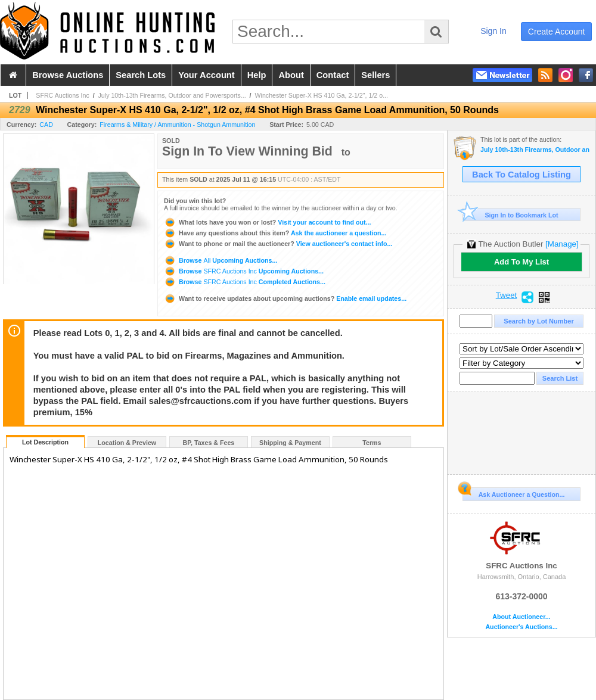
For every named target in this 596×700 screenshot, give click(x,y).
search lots (141, 75)
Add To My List (521, 262)
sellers (375, 75)
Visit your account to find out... (267, 222)
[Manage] (562, 244)
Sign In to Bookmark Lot (510, 215)
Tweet (507, 295)
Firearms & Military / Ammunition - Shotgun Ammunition (177, 125)
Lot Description (45, 442)
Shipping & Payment (290, 443)
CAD (46, 125)
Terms (372, 443)
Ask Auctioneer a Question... (513, 493)
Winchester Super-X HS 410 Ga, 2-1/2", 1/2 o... (322, 95)
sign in (493, 31)
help (257, 75)
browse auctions (68, 75)
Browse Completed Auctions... (245, 282)
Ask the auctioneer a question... (275, 233)
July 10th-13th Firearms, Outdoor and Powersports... (172, 95)
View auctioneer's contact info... (278, 244)
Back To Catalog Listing (521, 175)
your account (206, 75)
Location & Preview (127, 443)
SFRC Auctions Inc (62, 95)
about (291, 75)
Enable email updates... (285, 298)
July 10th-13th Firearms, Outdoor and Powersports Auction (535, 150)
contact (333, 75)
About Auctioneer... (521, 617)
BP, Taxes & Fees (209, 443)
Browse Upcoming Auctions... (221, 260)
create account (557, 32)
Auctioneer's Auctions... (521, 627)
